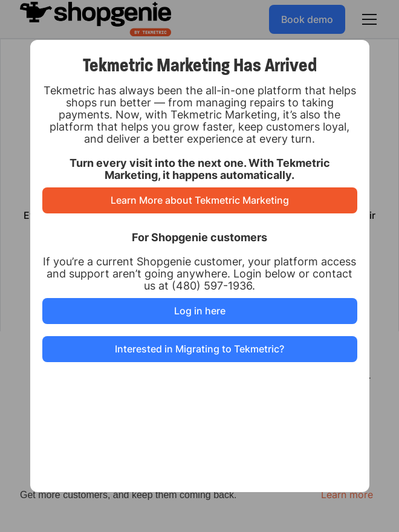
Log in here (200, 311)
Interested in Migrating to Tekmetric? (199, 349)
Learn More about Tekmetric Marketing (200, 200)
